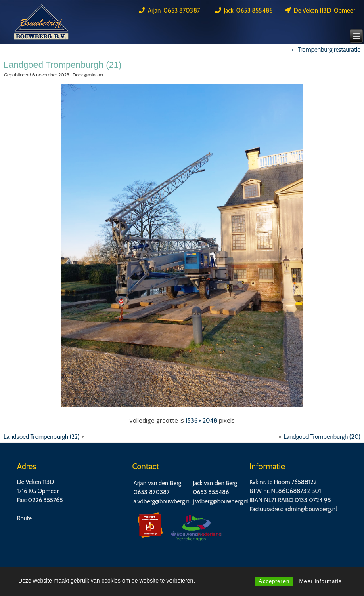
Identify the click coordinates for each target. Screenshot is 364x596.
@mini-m (93, 75)
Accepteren (274, 581)
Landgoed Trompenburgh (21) (63, 65)
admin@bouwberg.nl (311, 509)
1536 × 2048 (202, 421)
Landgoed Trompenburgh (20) (322, 437)
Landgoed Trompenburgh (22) (42, 437)
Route (25, 518)
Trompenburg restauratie (325, 50)
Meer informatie (321, 581)
